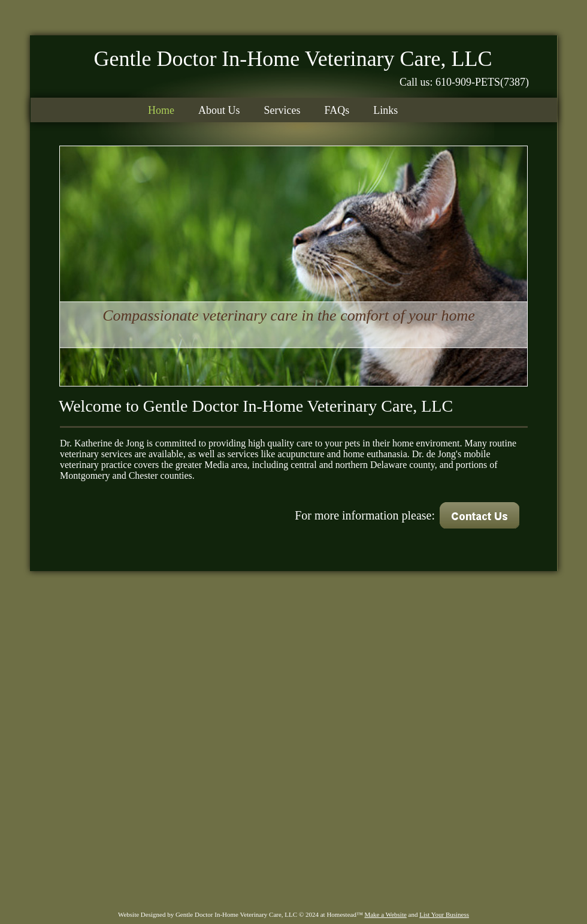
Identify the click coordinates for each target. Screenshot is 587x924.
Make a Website (385, 914)
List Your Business (444, 914)
